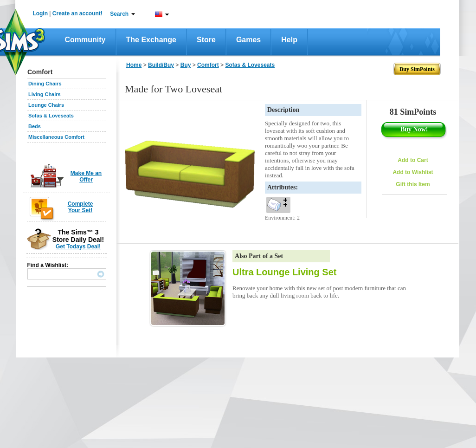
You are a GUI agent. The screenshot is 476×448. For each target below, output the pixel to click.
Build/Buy (161, 65)
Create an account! (77, 13)
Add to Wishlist (413, 172)
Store (206, 40)
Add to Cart (413, 160)
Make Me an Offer (86, 176)
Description (283, 110)
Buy (186, 65)
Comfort (208, 65)
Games (248, 40)
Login (40, 13)
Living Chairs (45, 94)
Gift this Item (413, 184)
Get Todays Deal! (78, 247)
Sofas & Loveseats (51, 116)
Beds (35, 126)
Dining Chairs (45, 84)
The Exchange (151, 40)
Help (289, 40)
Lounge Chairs (46, 105)
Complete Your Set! (80, 207)
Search (119, 14)
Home (134, 65)
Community (85, 40)
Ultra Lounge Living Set (284, 272)
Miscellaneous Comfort (56, 137)
